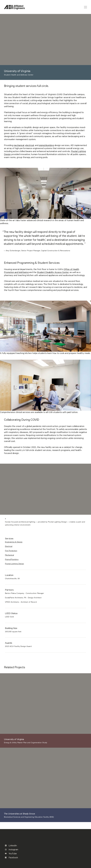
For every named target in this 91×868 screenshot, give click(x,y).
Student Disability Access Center (53, 272)
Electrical (9, 546)
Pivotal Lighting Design (14, 564)
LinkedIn (11, 846)
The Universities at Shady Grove (19, 814)
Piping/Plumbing (12, 559)
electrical (29, 145)
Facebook (11, 858)
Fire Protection (11, 551)
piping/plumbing (46, 145)
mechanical (19, 145)
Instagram (12, 850)
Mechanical (9, 555)
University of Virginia (14, 739)
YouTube (11, 854)
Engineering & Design (14, 542)
